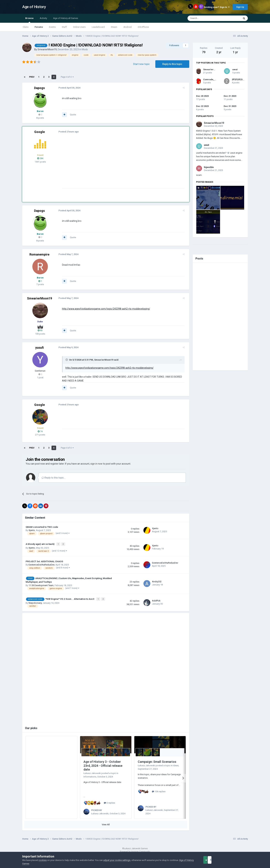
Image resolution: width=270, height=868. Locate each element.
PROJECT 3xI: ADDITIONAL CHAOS (44, 561)
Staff (64, 27)
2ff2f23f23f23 (239, 79)
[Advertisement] (123, 164)
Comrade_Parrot (212, 79)
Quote (71, 115)
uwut (235, 69)
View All (106, 822)
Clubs (26, 27)
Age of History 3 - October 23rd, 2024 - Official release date (103, 765)
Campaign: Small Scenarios (157, 761)
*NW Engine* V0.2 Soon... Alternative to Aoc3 (70, 598)
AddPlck (156, 600)
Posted (67, 88)
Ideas (176, 764)
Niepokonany (35, 602)
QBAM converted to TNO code (42, 527)
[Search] (206, 18)
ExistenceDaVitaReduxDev (41, 564)
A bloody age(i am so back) (40, 544)
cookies (43, 860)
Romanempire (39, 254)
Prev (32, 77)
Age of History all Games (66, 18)
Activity (43, 18)
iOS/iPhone (143, 27)
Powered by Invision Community (135, 849)
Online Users (79, 27)
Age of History (34, 7)
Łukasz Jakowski (92, 772)
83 (40, 330)
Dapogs (39, 88)
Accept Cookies (210, 860)
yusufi (40, 348)
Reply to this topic (172, 64)
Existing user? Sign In (217, 7)
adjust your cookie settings (117, 860)
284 (40, 158)
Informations (90, 775)
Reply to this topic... (53, 478)
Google (40, 132)
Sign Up (240, 7)
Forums (39, 27)
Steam (114, 27)
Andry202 (157, 581)
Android (128, 27)
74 (40, 431)
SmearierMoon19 (47, 49)
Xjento (32, 530)
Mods (85, 49)
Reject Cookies (236, 860)
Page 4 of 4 (67, 77)
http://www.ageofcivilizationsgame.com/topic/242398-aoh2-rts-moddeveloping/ (104, 309)
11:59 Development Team (41, 585)
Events (52, 27)
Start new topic (141, 64)
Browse (29, 20)
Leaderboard (98, 27)
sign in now (96, 464)
